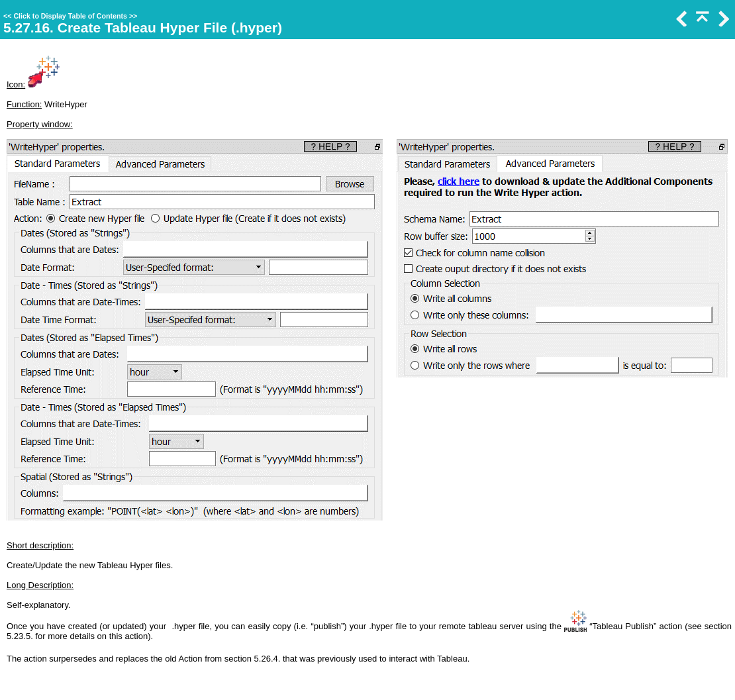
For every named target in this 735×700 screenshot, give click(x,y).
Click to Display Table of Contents (70, 16)
